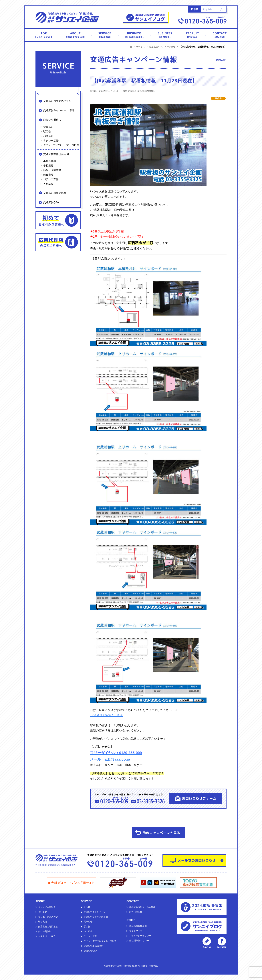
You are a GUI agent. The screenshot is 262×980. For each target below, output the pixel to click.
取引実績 (43, 922)
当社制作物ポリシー (139, 941)
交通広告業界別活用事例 (96, 917)
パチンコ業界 (51, 179)
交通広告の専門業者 (48, 927)
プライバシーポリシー (140, 936)
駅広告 (47, 131)
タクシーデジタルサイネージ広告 (61, 145)
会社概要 (43, 912)
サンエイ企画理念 (47, 907)
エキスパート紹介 (47, 936)
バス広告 (48, 136)
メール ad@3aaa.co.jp (110, 759)
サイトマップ (136, 931)
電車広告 (48, 127)
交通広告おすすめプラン (57, 101)
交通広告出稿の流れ (55, 193)
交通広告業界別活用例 (56, 154)
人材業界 (48, 184)
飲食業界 (48, 175)
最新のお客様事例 (138, 926)
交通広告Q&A (51, 202)
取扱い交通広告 (52, 120)
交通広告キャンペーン (95, 912)
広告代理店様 (136, 912)
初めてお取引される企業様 (142, 907)
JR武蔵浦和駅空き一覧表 (106, 715)
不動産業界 (50, 161)
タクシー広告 (51, 141)
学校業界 (48, 166)
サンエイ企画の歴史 (48, 917)
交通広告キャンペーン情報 (59, 110)
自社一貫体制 (45, 931)
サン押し (88, 907)
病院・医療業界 (52, 170)
